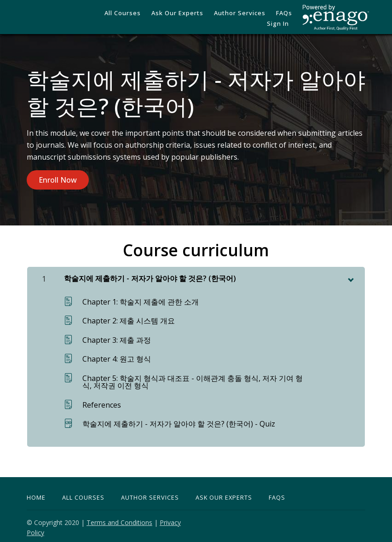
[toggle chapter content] (350, 275)
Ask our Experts (164, 18)
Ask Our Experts (224, 494)
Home (36, 494)
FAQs (258, 18)
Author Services (220, 18)
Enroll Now (58, 180)
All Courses (115, 18)
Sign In (281, 18)
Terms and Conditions (119, 519)
